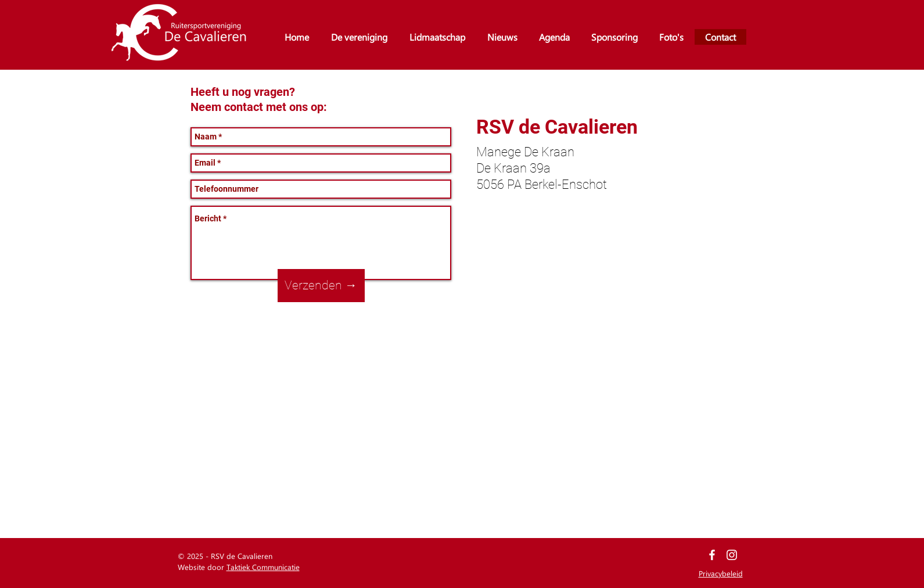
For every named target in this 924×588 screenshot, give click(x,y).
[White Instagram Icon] (732, 555)
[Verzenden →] (321, 286)
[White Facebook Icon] (712, 555)
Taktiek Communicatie (263, 567)
